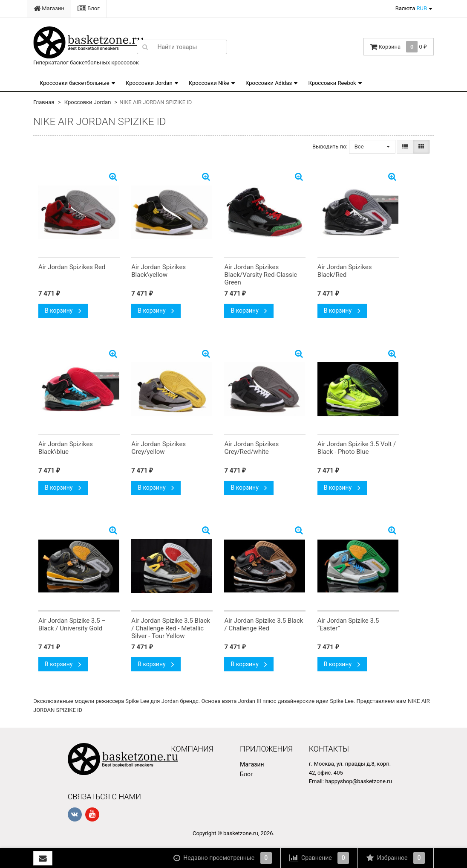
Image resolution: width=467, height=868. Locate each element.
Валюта (411, 8)
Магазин (49, 8)
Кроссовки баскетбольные (75, 83)
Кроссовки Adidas (269, 83)
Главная (44, 102)
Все (372, 147)
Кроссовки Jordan (149, 83)
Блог (89, 8)
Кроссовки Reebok (332, 83)
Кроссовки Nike (209, 83)
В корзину (63, 311)
